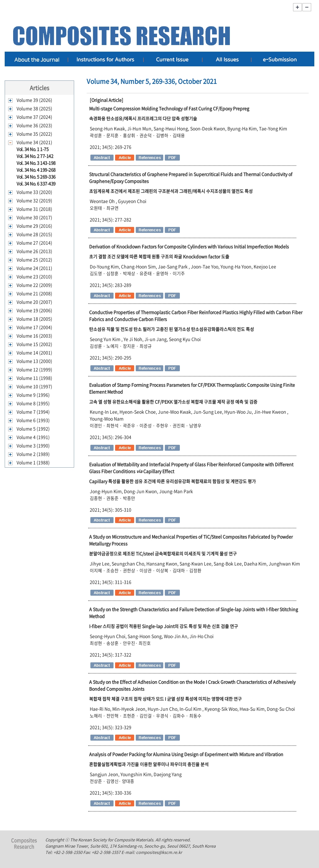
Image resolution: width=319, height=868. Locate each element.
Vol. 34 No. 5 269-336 (36, 177)
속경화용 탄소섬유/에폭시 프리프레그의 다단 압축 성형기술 (143, 118)
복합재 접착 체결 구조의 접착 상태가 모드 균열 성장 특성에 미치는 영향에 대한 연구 (165, 699)
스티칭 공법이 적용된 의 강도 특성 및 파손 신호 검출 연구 (164, 626)
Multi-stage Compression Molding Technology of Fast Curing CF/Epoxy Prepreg (169, 108)
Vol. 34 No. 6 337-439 (36, 183)
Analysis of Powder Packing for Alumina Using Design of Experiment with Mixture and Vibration (186, 754)
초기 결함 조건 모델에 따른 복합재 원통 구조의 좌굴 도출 (159, 256)
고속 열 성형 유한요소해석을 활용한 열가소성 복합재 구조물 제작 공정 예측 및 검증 (173, 402)
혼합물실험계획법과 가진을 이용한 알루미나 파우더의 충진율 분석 (149, 764)
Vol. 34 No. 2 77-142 (35, 156)
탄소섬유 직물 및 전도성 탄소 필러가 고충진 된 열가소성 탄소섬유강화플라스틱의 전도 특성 (172, 329)
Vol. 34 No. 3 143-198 (36, 163)
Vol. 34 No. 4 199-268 (36, 170)
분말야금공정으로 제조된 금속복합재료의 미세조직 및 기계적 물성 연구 (163, 553)
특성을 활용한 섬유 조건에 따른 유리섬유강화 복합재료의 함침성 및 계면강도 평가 (172, 481)
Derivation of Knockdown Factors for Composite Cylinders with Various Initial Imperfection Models (189, 246)
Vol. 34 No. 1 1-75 (33, 149)
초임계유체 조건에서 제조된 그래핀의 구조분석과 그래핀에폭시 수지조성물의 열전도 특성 (171, 191)
